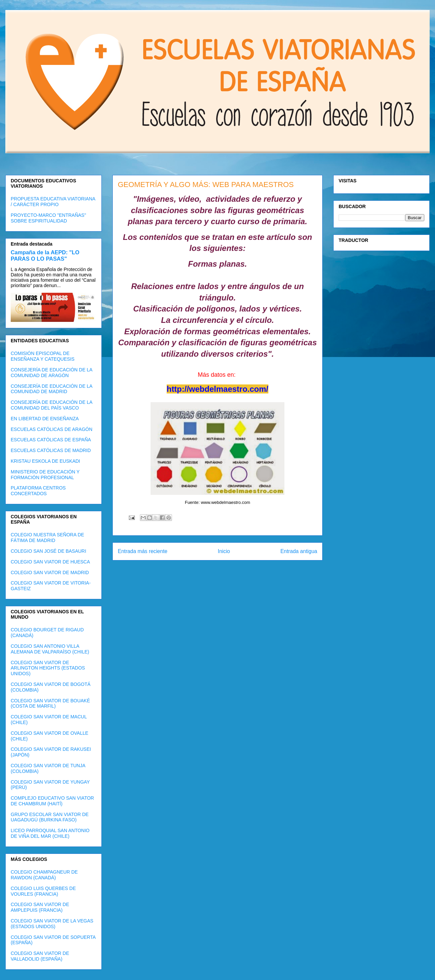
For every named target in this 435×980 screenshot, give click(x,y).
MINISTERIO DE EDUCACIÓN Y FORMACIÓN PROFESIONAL (45, 475)
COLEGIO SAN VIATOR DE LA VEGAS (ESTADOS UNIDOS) (52, 924)
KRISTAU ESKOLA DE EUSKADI (45, 461)
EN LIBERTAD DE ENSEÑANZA (45, 419)
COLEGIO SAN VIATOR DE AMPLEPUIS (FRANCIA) (40, 907)
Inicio (224, 551)
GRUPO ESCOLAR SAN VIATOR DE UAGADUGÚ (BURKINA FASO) (50, 817)
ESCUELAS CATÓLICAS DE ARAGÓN (52, 429)
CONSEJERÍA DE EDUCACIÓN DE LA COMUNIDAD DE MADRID (52, 389)
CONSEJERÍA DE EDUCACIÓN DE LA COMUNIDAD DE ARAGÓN (52, 373)
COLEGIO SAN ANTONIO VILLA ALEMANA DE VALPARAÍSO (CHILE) (50, 649)
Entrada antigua (299, 551)
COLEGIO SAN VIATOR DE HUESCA (50, 562)
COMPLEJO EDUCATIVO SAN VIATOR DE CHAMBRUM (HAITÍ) (52, 801)
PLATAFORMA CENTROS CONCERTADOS (38, 491)
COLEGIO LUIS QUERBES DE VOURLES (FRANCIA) (43, 891)
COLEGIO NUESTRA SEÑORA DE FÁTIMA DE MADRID (47, 538)
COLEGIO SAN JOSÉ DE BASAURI (49, 551)
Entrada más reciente (143, 551)
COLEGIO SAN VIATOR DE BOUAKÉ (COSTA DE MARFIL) (50, 703)
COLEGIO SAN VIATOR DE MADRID (50, 572)
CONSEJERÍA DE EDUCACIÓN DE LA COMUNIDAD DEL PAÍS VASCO (52, 405)
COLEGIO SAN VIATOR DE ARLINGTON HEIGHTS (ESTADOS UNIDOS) (48, 668)
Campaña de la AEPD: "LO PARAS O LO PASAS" (45, 255)
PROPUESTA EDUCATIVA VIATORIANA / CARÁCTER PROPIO (53, 202)
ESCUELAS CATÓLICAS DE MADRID (51, 450)
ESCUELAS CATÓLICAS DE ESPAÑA (51, 440)
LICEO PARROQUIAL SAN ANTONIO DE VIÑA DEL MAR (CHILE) (50, 833)
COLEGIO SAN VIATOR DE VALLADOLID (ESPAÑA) (40, 956)
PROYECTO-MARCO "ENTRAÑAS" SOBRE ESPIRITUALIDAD (48, 218)
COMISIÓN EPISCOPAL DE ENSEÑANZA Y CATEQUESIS (43, 356)
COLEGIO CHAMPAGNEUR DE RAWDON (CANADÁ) (44, 875)
